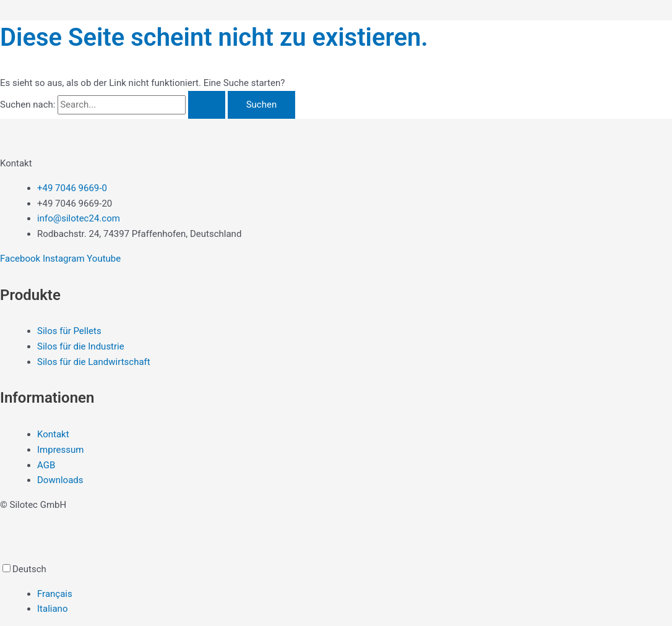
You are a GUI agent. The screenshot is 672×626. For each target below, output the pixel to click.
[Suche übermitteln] (207, 105)
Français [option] (55, 594)
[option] (355, 594)
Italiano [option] (52, 609)
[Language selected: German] (336, 589)
